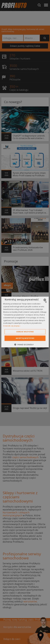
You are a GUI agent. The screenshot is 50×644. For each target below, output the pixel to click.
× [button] (46, 302)
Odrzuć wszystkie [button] (25, 332)
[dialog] (25, 322)
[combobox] (45, 300)
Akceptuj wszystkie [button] (25, 338)
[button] (25, 345)
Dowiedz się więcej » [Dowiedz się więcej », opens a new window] (12, 326)
